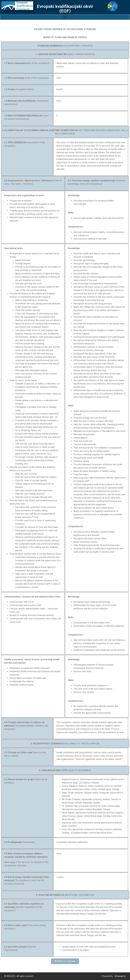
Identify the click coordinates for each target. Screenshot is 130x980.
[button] (65, 17)
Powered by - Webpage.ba (114, 976)
